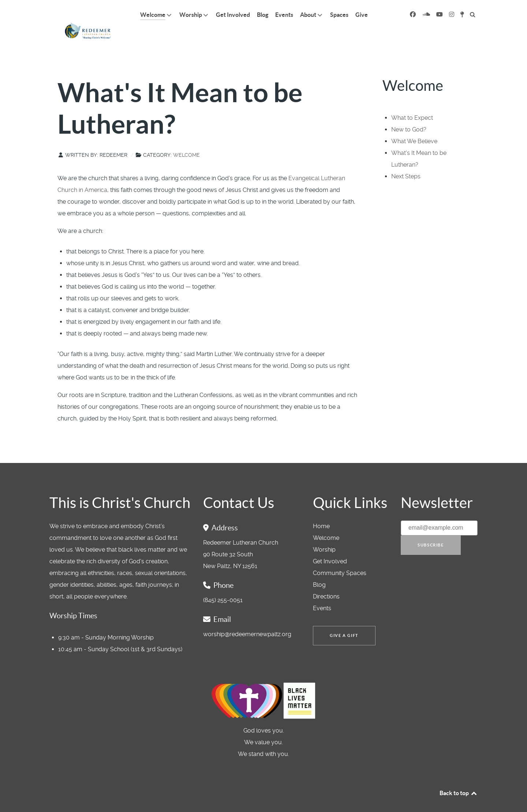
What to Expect (412, 101)
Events (322, 592)
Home (321, 510)
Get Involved (330, 545)
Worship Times (73, 599)
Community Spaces (340, 557)
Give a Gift (344, 619)
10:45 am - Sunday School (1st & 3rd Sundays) (120, 633)
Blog (319, 568)
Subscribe (431, 529)
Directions (326, 580)
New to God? (409, 113)
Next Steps (406, 160)
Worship (324, 533)
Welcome (186, 138)
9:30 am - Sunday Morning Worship (106, 621)
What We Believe (414, 125)
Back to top (459, 776)
